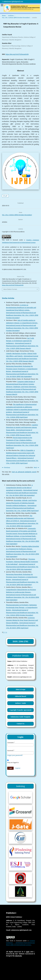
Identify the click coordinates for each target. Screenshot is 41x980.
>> (6, 632)
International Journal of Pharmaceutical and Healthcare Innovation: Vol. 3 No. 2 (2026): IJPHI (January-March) (22, 392)
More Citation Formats (10, 289)
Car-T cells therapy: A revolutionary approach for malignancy (20, 341)
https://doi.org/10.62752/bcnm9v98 (17, 54)
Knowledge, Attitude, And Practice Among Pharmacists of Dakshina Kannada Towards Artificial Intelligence (21, 503)
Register (18, 768)
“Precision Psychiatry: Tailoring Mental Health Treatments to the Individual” (22, 562)
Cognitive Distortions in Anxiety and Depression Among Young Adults (22, 427)
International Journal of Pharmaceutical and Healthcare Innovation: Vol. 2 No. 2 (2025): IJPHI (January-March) (22, 346)
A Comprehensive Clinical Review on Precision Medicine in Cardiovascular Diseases (21, 590)
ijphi (28, 952)
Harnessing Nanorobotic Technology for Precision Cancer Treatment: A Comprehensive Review (22, 369)
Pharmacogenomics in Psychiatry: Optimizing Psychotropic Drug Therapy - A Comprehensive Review (22, 607)
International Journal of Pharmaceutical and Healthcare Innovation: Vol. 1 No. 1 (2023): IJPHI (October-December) (22, 315)
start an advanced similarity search (24, 472)
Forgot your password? (15, 755)
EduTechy (18, 956)
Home (4, 16)
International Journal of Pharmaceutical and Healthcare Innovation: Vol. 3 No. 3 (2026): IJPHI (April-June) (22, 461)
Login (10, 768)
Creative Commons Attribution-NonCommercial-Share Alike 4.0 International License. (20, 943)
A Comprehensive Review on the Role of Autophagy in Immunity (19, 488)
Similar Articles (8, 298)
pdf (6, 196)
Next (35, 467)
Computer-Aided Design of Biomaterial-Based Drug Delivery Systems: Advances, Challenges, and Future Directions (21, 384)
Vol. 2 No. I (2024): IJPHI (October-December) (16, 18)
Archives (11, 16)
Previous (7, 467)
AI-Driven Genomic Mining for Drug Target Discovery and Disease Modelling (22, 620)
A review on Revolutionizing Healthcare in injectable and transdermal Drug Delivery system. (21, 308)
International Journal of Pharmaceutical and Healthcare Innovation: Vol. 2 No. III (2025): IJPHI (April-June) (22, 625)
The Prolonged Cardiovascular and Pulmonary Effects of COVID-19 (20, 518)
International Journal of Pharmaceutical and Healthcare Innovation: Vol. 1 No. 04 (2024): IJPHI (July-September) (22, 374)
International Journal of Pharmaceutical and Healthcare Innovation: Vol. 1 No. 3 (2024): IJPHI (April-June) (22, 415)
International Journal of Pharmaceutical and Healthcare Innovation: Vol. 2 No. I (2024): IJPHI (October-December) (22, 328)
